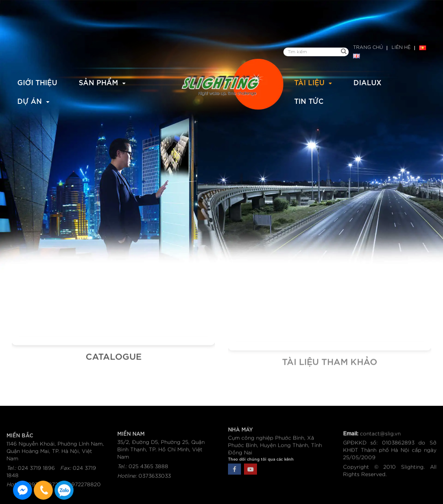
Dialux (368, 82)
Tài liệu (309, 82)
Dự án (30, 101)
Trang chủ (368, 47)
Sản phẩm (98, 82)
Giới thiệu (37, 82)
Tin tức (309, 101)
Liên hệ (401, 47)
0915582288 (64, 490)
